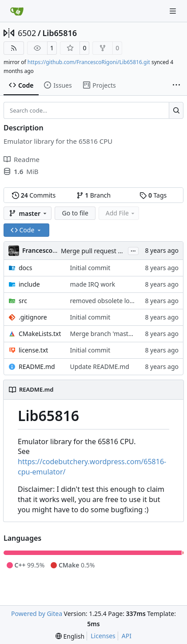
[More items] (176, 85)
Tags (153, 195)
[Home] (17, 11)
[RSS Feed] (14, 48)
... (133, 250)
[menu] (70, 636)
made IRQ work (92, 284)
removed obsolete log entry (110, 301)
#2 (121, 251)
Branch (94, 195)
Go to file (75, 213)
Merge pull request (89, 251)
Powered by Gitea (37, 614)
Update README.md (99, 367)
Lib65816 (60, 33)
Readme (22, 159)
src (23, 301)
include (29, 284)
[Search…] (176, 110)
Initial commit (90, 268)
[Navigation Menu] (174, 11)
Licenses (103, 636)
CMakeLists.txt (40, 334)
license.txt (33, 350)
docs (26, 268)
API (127, 636)
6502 (27, 33)
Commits (34, 195)
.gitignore (33, 317)
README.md (37, 367)
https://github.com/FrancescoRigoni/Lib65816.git (89, 62)
